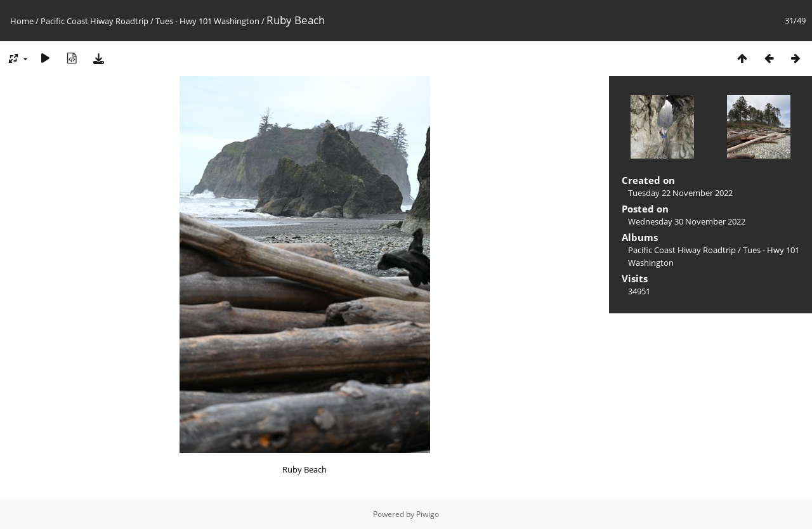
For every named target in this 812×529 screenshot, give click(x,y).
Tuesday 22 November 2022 (680, 193)
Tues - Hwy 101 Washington (207, 21)
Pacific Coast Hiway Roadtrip (95, 21)
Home (22, 21)
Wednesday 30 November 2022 (687, 221)
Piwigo (428, 514)
